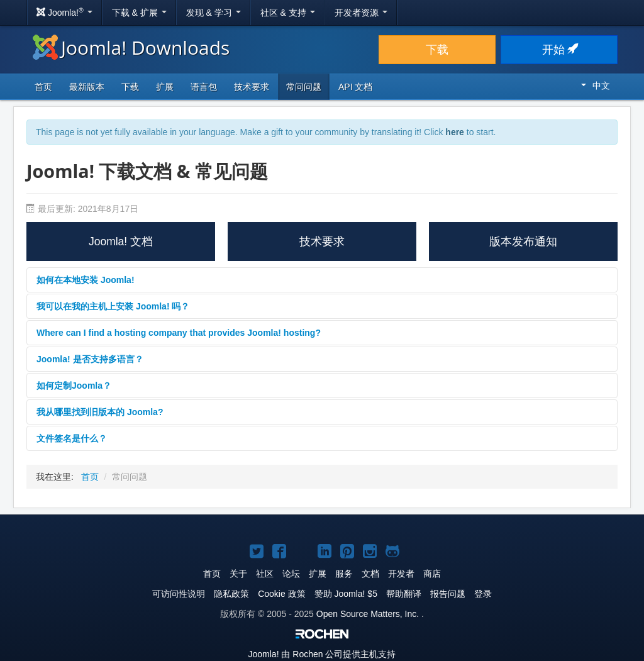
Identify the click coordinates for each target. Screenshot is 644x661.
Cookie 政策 (281, 594)
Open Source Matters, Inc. (368, 614)
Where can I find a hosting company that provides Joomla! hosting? (179, 333)
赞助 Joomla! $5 (346, 594)
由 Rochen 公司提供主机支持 (322, 654)
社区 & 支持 (288, 13)
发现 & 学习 (214, 13)
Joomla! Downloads (131, 47)
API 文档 (355, 87)
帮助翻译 (404, 594)
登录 (483, 594)
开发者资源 (361, 13)
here (455, 132)
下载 (437, 50)
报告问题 (448, 594)
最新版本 (87, 87)
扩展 (165, 87)
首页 (43, 87)
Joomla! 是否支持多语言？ (90, 359)
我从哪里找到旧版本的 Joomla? (100, 412)
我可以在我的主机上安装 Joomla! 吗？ (113, 306)
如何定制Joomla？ (74, 386)
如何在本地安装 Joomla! (86, 280)
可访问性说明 (179, 594)
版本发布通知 (523, 242)
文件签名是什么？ (72, 438)
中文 (596, 86)
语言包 (204, 87)
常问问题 (304, 87)
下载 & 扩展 (139, 13)
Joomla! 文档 (121, 242)
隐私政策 (231, 594)
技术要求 (252, 87)
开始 (559, 50)
